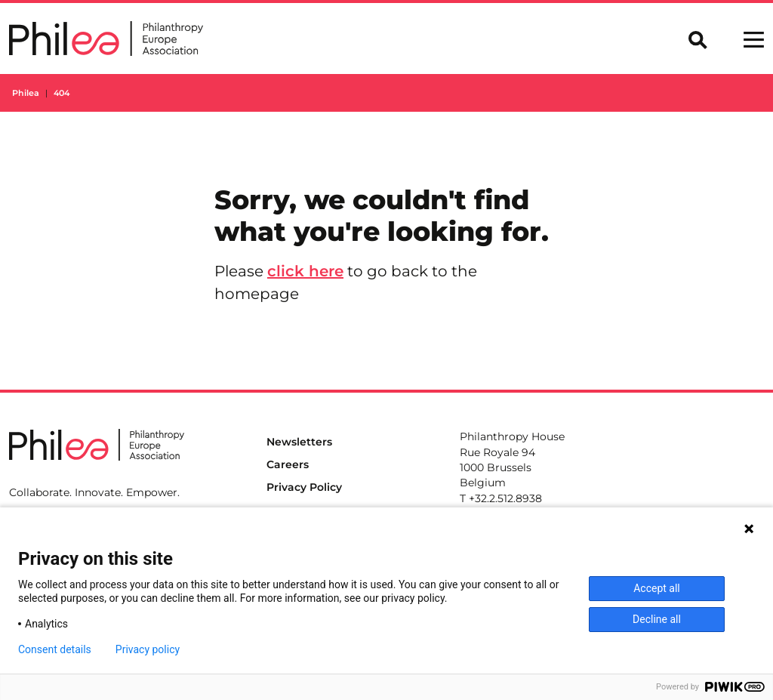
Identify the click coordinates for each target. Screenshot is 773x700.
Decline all (657, 619)
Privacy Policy (304, 487)
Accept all (657, 588)
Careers (288, 464)
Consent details (55, 649)
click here (305, 271)
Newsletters (299, 442)
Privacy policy (148, 649)
